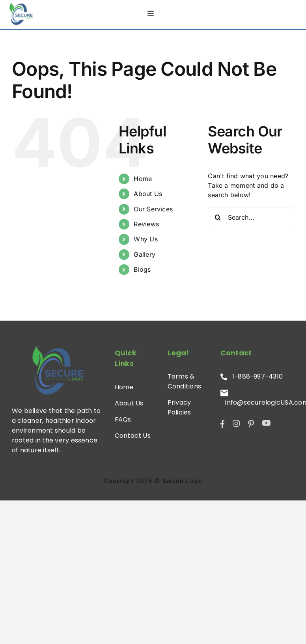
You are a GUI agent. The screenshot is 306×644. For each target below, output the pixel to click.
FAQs (123, 419)
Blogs (142, 269)
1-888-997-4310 (252, 376)
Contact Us (133, 436)
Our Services (153, 209)
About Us (148, 194)
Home (143, 179)
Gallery (145, 254)
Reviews (146, 224)
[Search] (218, 217)
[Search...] (251, 217)
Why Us (146, 239)
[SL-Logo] (21, 14)
